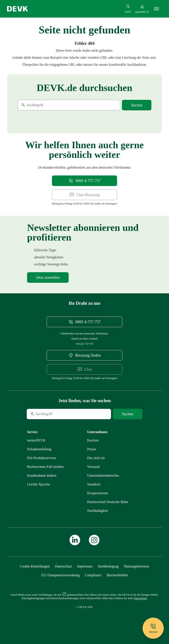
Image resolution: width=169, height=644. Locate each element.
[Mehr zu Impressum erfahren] (85, 566)
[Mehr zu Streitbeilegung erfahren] (108, 566)
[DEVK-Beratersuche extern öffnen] (84, 355)
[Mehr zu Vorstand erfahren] (93, 467)
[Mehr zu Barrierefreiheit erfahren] (117, 575)
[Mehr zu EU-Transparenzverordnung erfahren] (61, 575)
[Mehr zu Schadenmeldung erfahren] (39, 449)
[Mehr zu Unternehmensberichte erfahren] (103, 475)
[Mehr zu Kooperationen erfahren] (98, 493)
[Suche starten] (137, 105)
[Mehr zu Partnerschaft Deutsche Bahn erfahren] (108, 502)
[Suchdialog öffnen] (128, 9)
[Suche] (48, 105)
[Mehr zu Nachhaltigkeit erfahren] (97, 511)
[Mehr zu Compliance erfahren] (93, 575)
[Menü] (156, 9)
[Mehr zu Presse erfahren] (92, 449)
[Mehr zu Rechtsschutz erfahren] (45, 467)
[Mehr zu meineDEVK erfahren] (36, 440)
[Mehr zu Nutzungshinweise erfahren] (137, 566)
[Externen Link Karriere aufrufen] (93, 440)
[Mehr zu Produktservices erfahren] (42, 458)
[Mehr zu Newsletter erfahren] (48, 277)
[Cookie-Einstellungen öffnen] (35, 566)
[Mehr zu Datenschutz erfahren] (63, 566)
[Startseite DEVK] (17, 9)
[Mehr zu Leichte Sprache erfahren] (39, 484)
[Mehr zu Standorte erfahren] (94, 484)
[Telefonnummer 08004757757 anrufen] (84, 181)
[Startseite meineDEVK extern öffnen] (142, 9)
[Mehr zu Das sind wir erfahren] (96, 458)
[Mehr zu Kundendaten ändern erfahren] (42, 475)
